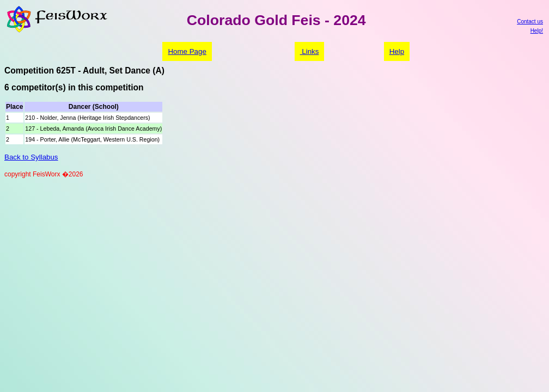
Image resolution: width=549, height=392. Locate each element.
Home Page (187, 51)
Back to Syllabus (31, 157)
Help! (537, 31)
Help (397, 51)
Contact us (530, 22)
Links (310, 51)
